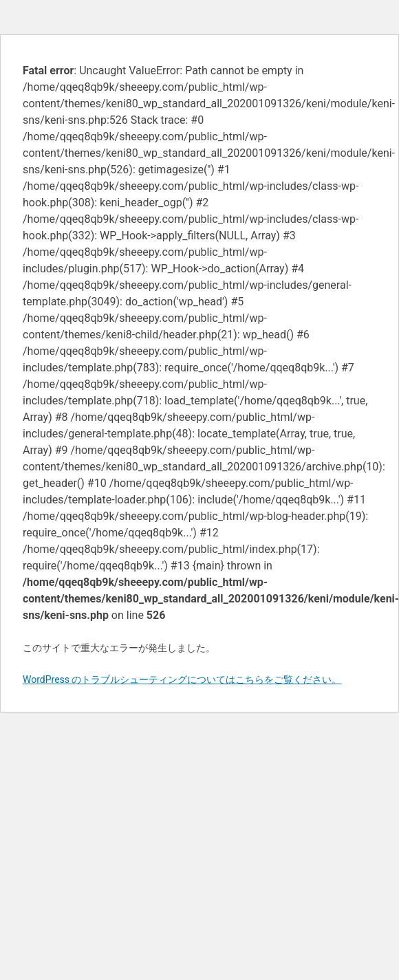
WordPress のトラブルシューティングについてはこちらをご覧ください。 (182, 679)
